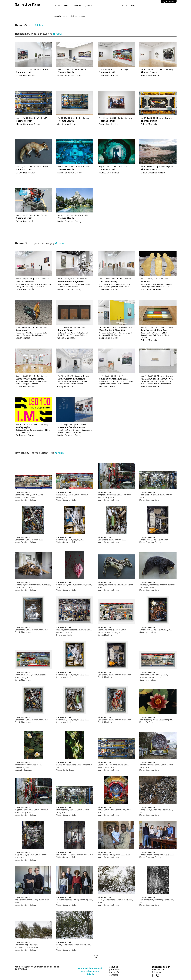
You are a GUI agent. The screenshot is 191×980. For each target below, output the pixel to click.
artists (67, 5)
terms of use (116, 972)
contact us (114, 975)
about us (114, 967)
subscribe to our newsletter (161, 968)
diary (133, 5)
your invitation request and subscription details (90, 971)
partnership (115, 969)
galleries (89, 5)
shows (58, 5)
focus (125, 5)
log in (168, 2)
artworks (77, 5)
